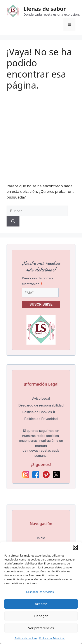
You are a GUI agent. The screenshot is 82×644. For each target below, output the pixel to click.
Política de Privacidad (52, 638)
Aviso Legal (41, 398)
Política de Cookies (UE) (41, 412)
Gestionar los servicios (40, 592)
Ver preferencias (41, 628)
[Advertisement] (41, 134)
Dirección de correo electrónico (37, 281)
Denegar (41, 616)
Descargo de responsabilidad (41, 405)
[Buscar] (13, 221)
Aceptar (41, 604)
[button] (75, 547)
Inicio (41, 538)
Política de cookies (26, 638)
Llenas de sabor (45, 9)
